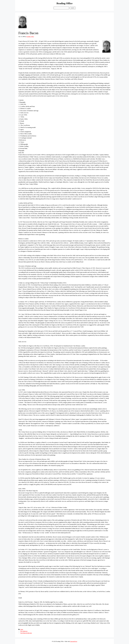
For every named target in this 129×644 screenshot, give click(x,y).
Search (73, 8)
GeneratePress (74, 641)
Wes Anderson (24, 631)
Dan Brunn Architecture (26, 633)
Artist (22, 629)
